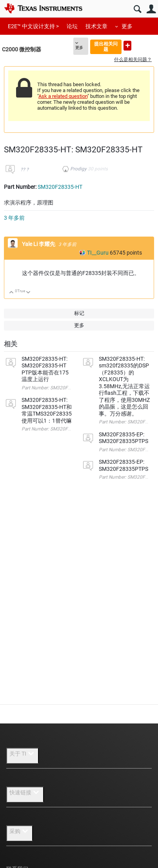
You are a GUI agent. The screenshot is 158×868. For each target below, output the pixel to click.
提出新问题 (127, 46)
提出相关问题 (106, 46)
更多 (127, 26)
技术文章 (96, 26)
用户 (151, 9)
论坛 (72, 26)
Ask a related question (63, 96)
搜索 (137, 9)
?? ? (25, 170)
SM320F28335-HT (60, 187)
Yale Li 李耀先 (39, 244)
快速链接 (25, 792)
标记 (79, 313)
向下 (28, 293)
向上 (12, 293)
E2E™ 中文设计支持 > (33, 26)
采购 (20, 831)
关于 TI (23, 754)
